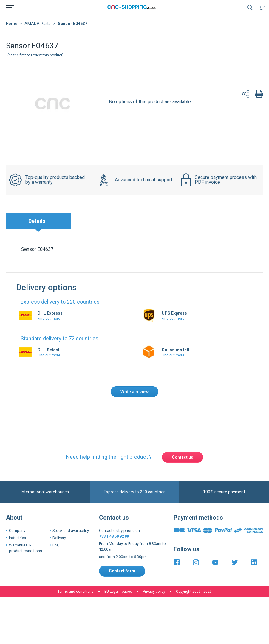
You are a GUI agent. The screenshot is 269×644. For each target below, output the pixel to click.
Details (37, 221)
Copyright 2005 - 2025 (194, 592)
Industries (17, 538)
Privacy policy (154, 592)
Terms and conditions (76, 592)
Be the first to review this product (35, 55)
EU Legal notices (118, 592)
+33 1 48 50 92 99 (114, 536)
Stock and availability (71, 531)
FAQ (56, 545)
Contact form (122, 571)
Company (17, 531)
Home (12, 24)
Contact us (183, 457)
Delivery (59, 538)
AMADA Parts (38, 24)
